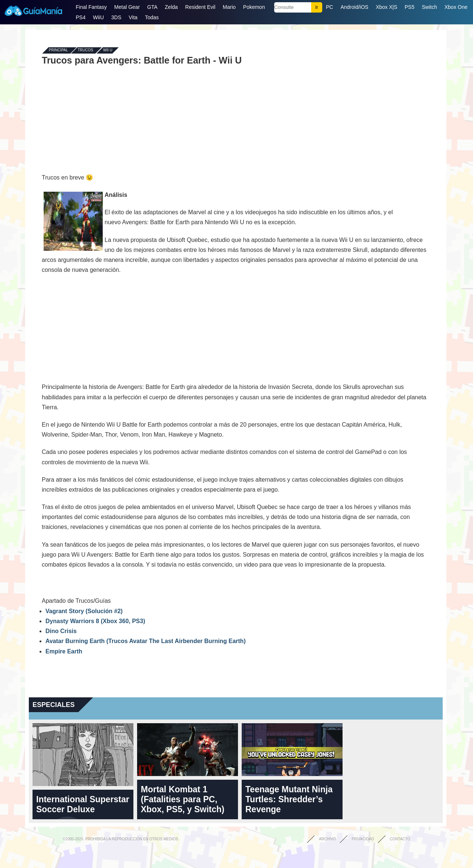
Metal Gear (127, 7)
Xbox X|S (387, 7)
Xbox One (456, 7)
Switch (429, 7)
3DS (116, 17)
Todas (152, 17)
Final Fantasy (91, 7)
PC (329, 7)
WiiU (98, 17)
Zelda (171, 7)
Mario (229, 7)
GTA (152, 7)
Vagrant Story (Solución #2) (84, 611)
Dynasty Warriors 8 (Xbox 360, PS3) (95, 621)
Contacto (400, 839)
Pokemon (254, 7)
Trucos (85, 50)
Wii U (108, 50)
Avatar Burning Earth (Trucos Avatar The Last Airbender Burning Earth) (146, 641)
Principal (58, 50)
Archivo (327, 839)
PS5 (409, 7)
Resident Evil (200, 7)
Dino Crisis (61, 631)
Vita (133, 17)
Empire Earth (64, 651)
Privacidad (363, 839)
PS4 (81, 17)
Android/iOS (354, 7)
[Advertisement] (236, 119)
